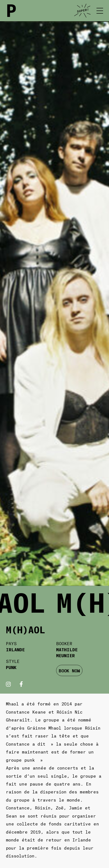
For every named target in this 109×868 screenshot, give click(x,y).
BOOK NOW (69, 670)
